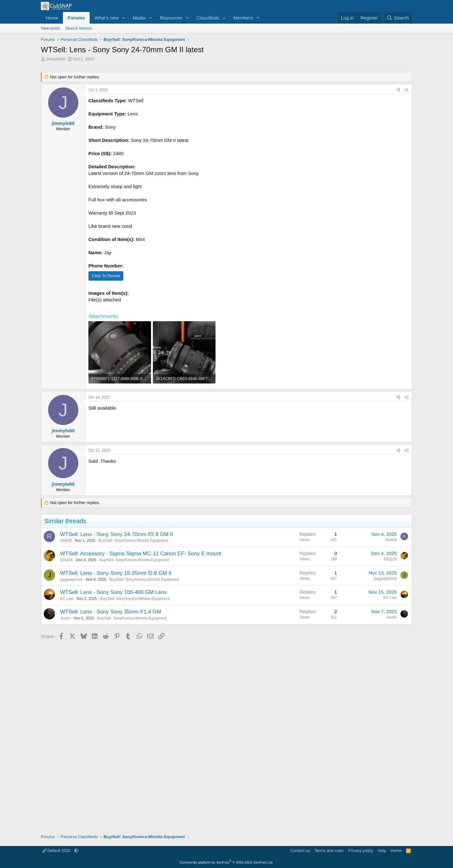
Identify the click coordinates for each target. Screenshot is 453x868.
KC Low (67, 599)
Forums (76, 18)
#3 (407, 451)
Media (139, 18)
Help (382, 851)
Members (243, 18)
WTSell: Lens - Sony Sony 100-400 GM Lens (113, 592)
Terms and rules (329, 851)
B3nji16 (66, 560)
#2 (407, 397)
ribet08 (66, 540)
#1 (407, 90)
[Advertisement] (226, 735)
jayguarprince (71, 580)
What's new (106, 18)
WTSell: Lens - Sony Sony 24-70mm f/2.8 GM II (117, 534)
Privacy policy (361, 851)
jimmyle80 (56, 59)
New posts (50, 28)
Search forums (78, 28)
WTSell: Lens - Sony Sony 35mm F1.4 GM (111, 612)
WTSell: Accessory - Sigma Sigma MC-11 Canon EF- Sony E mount (141, 554)
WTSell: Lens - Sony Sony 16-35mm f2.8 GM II (116, 573)
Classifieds (208, 18)
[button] (124, 18)
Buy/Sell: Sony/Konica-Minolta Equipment (133, 540)
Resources (171, 18)
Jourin (65, 618)
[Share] (398, 90)
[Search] (398, 18)
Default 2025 (57, 851)
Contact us (300, 851)
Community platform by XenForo (226, 862)
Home (52, 18)
